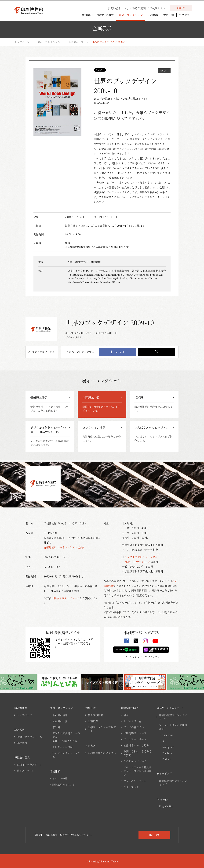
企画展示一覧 (76, 42)
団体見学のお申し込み (136, 745)
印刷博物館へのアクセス (102, 753)
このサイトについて (135, 761)
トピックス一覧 (132, 721)
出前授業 (93, 721)
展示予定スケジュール (67, 598)
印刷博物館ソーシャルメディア (173, 717)
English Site (166, 806)
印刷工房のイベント (64, 785)
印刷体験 (153, 15)
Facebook (117, 352)
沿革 (126, 715)
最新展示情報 (60, 715)
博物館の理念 (106, 15)
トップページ (22, 42)
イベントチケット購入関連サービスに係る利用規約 (138, 771)
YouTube (167, 753)
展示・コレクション (131, 15)
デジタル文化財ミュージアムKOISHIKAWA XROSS (66, 737)
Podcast (167, 759)
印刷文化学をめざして (29, 765)
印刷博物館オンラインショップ (173, 783)
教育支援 (169, 15)
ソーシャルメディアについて (141, 657)
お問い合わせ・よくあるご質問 (138, 753)
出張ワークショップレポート (102, 729)
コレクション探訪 (62, 747)
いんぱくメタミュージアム (66, 755)
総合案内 (87, 15)
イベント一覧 (60, 779)
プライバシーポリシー (136, 781)
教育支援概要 (95, 715)
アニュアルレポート (135, 739)
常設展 (56, 727)
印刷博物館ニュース (135, 733)
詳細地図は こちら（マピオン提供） (65, 547)
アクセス (184, 15)
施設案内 (22, 743)
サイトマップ (131, 787)
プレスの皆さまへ (134, 727)
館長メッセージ (26, 771)
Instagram (168, 747)
